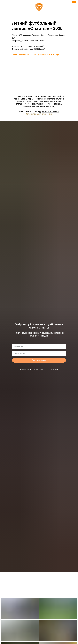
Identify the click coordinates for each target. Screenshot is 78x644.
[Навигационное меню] (74, 3)
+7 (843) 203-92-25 (50, 111)
